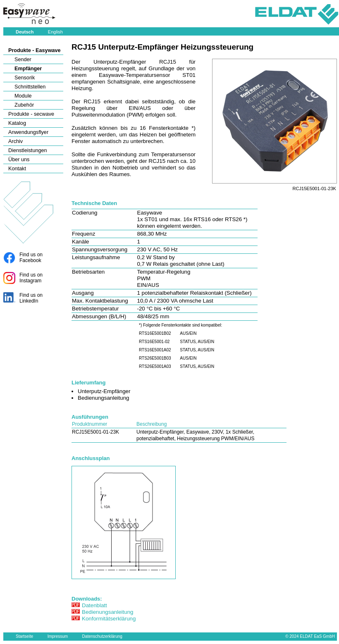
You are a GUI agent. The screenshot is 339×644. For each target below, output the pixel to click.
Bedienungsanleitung (108, 612)
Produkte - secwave (31, 114)
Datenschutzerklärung (102, 636)
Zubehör (24, 105)
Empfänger (28, 69)
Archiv (16, 141)
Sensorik (25, 78)
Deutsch (25, 32)
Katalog (17, 123)
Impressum (58, 636)
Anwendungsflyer (28, 132)
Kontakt (17, 169)
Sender (23, 60)
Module (23, 96)
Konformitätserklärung (109, 619)
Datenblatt (94, 605)
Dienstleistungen (28, 150)
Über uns (19, 160)
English (55, 32)
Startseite (24, 636)
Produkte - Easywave (35, 50)
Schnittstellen (30, 87)
